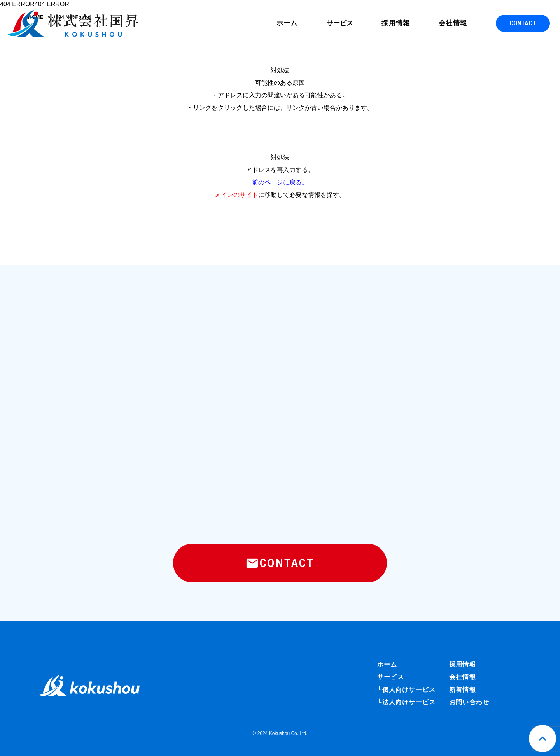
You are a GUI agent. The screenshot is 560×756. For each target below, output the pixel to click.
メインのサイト (236, 195)
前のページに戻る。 (280, 182)
